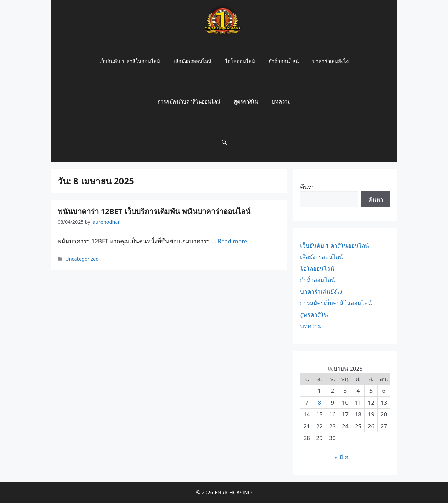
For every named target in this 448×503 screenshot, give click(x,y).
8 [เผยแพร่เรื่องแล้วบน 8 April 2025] (319, 402)
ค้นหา (308, 187)
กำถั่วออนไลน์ (284, 61)
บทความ (281, 101)
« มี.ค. (342, 457)
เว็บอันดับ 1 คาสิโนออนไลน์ (130, 61)
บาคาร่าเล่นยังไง (330, 61)
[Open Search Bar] (224, 142)
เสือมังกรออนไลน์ (193, 61)
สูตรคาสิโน (246, 101)
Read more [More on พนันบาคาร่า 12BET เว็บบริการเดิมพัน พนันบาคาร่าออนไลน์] (233, 241)
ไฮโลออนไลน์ (240, 61)
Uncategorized (82, 259)
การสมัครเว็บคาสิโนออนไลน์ (189, 101)
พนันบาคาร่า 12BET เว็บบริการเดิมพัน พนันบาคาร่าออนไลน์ (154, 211)
